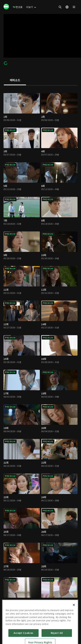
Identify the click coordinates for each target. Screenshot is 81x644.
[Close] (74, 621)
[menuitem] (18, 7)
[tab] (15, 80)
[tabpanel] (40, 356)
